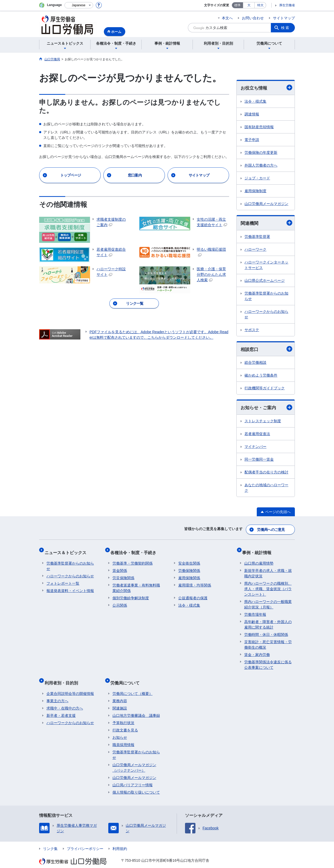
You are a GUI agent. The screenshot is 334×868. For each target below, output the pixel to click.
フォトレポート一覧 (63, 579)
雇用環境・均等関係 (195, 581)
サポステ (252, 331)
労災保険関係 (123, 573)
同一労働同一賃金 (259, 461)
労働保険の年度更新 (261, 153)
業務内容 (120, 692)
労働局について (127, 676)
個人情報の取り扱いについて (136, 784)
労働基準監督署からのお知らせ (266, 297)
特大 (260, 5)
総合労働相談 (255, 364)
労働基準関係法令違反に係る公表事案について (268, 660)
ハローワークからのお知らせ (266, 315)
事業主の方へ (57, 692)
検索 (285, 28)
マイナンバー (255, 448)
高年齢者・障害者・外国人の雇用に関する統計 (268, 620)
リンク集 (50, 840)
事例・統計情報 (259, 550)
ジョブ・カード (257, 178)
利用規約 (120, 840)
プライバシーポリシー (85, 840)
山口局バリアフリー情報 (133, 776)
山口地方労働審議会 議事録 (136, 707)
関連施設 (120, 700)
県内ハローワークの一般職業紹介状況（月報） (268, 600)
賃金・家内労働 (257, 650)
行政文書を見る (125, 722)
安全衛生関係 (189, 559)
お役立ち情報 (266, 88)
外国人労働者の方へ (261, 166)
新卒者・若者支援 (61, 707)
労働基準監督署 (257, 237)
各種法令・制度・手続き (135, 550)
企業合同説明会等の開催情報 (70, 685)
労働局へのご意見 (271, 530)
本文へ (227, 18)
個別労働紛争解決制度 (131, 594)
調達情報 (252, 114)
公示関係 (120, 601)
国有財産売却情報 (259, 127)
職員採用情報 (123, 736)
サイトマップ (284, 18)
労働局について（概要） (133, 685)
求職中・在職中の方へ (65, 700)
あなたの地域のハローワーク (266, 489)
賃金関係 (120, 566)
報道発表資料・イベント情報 (70, 586)
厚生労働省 (287, 5)
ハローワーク (255, 250)
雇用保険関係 (189, 573)
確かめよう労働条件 (261, 377)
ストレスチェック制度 (263, 423)
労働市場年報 (255, 610)
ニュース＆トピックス (67, 550)
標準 (237, 5)
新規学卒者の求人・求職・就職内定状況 (268, 569)
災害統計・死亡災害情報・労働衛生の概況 (268, 640)
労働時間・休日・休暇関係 (266, 630)
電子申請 (252, 140)
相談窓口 (266, 350)
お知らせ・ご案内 (266, 409)
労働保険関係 (189, 566)
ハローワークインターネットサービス (266, 266)
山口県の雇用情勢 (259, 559)
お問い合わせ (253, 18)
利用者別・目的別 (63, 676)
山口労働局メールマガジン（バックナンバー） (134, 759)
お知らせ (120, 729)
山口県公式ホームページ (265, 281)
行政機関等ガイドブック (265, 389)
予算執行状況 (123, 714)
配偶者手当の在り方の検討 (266, 474)
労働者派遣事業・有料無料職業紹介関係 (136, 583)
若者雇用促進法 (257, 435)
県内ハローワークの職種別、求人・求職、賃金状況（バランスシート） (268, 584)
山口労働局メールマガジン (266, 204)
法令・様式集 (255, 102)
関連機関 (266, 223)
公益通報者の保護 (193, 594)
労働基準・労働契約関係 (133, 559)
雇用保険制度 (255, 191)
